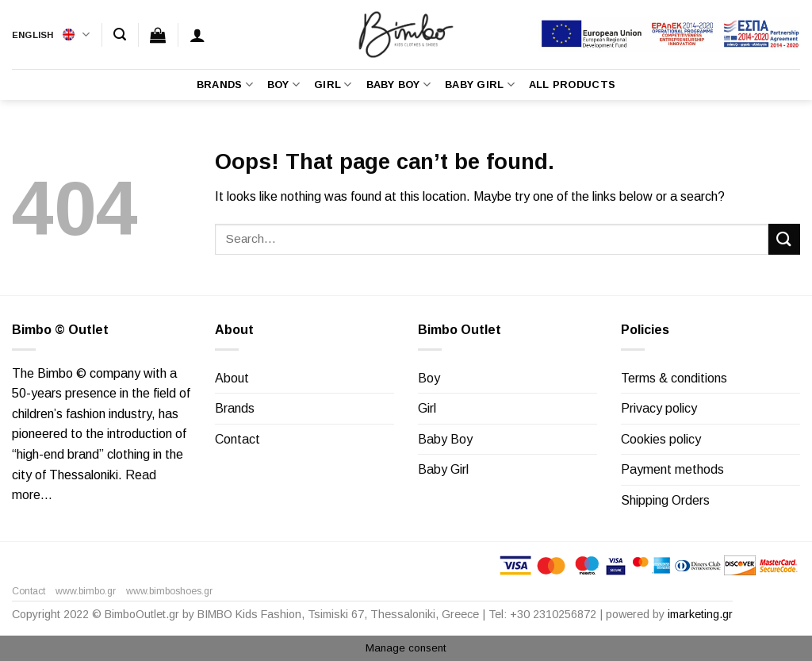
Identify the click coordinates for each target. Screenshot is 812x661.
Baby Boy (399, 85)
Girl (333, 85)
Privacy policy (659, 408)
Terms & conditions (674, 378)
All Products (572, 85)
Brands (225, 85)
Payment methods (672, 469)
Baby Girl (480, 85)
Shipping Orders (665, 500)
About (232, 378)
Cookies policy (661, 439)
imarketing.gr (700, 614)
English (51, 35)
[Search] (120, 35)
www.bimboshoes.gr (169, 591)
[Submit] (784, 239)
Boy (283, 85)
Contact (237, 439)
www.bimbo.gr (86, 591)
